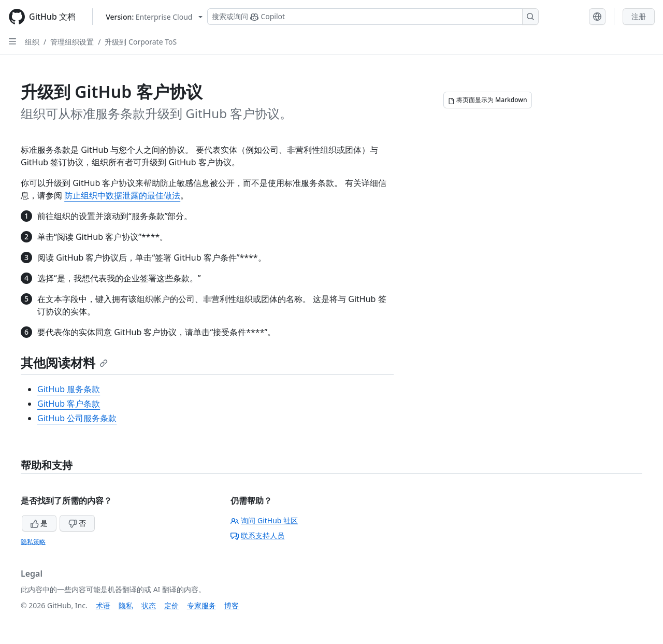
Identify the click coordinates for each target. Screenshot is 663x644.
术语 (103, 605)
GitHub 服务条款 (69, 389)
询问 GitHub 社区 (264, 520)
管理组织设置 (72, 42)
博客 (232, 605)
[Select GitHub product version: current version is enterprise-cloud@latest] (154, 17)
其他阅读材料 (64, 362)
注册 (639, 16)
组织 (32, 42)
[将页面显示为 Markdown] (488, 100)
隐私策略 (33, 542)
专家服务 (201, 605)
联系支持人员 (257, 535)
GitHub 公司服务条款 (77, 418)
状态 (149, 605)
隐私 (126, 605)
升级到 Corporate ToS (141, 42)
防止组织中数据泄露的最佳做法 (122, 195)
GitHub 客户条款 (69, 404)
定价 (171, 605)
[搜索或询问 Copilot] (373, 17)
